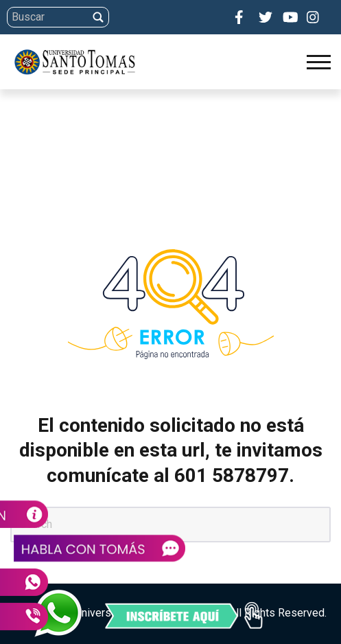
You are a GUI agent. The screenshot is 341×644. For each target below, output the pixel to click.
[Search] (168, 17)
